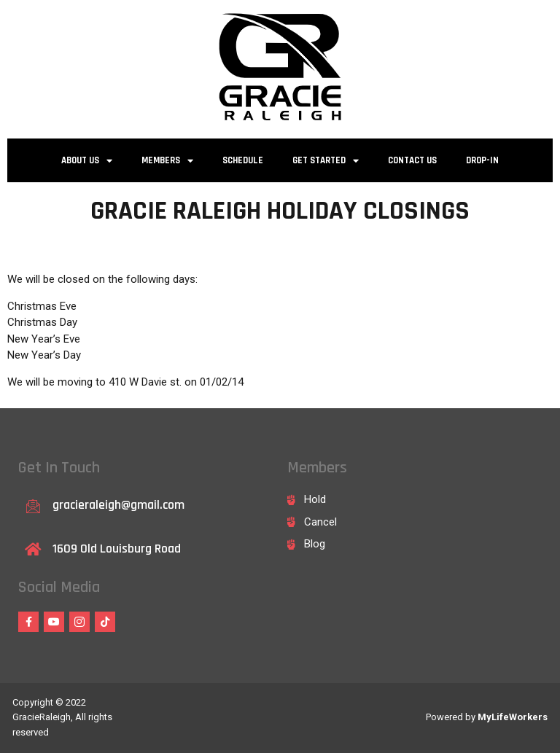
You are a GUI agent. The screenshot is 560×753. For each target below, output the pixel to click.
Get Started (326, 161)
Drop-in (482, 160)
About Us (87, 161)
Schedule (243, 160)
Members (167, 161)
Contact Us (412, 160)
